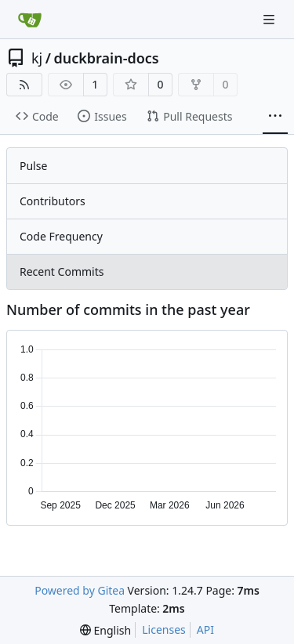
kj (37, 58)
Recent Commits (62, 271)
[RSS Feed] (24, 85)
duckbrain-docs (106, 58)
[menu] (105, 630)
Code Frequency (61, 236)
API (205, 630)
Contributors (53, 201)
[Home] (30, 20)
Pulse (33, 166)
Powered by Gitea (80, 590)
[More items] (275, 117)
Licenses (164, 630)
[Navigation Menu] (270, 19)
